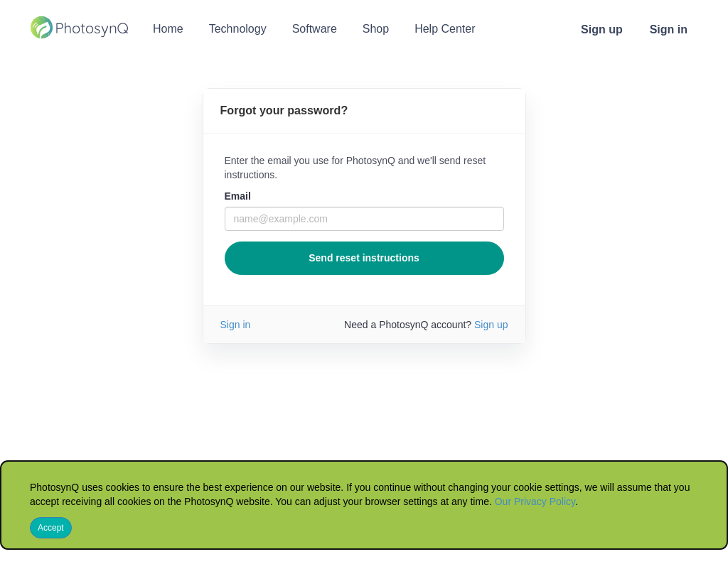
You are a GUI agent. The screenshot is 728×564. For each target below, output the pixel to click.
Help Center (445, 29)
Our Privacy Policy (535, 501)
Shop (376, 29)
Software (315, 29)
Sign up (602, 29)
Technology (238, 29)
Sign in (669, 29)
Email (238, 196)
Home (168, 29)
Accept (51, 528)
